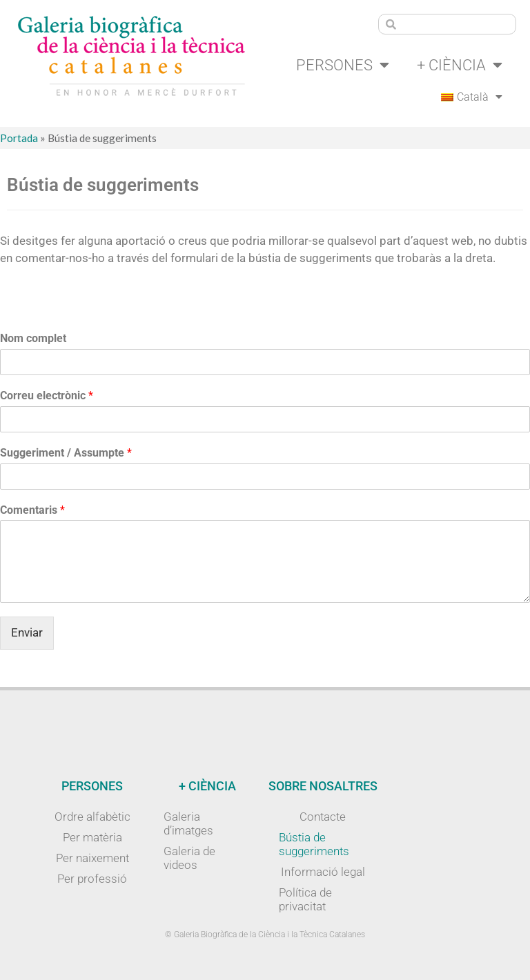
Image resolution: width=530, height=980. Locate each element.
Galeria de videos (189, 858)
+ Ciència (460, 65)
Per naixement (92, 858)
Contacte (323, 817)
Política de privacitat (305, 899)
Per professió (92, 879)
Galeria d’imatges (188, 823)
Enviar (27, 632)
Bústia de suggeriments (314, 844)
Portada (19, 138)
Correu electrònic (47, 396)
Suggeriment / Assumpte (66, 453)
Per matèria (92, 837)
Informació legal (323, 872)
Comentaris (32, 510)
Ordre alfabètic (92, 817)
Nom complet (33, 338)
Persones (343, 65)
